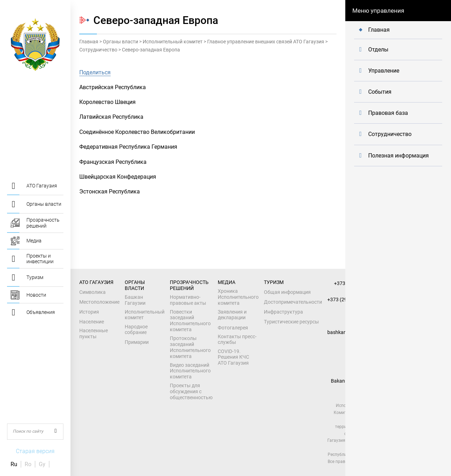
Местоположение (99, 302)
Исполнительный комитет (173, 42)
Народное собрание (136, 330)
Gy (42, 464)
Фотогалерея (233, 328)
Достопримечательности (293, 302)
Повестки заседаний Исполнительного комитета (190, 321)
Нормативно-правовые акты (188, 300)
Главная (89, 42)
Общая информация (287, 292)
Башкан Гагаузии (135, 300)
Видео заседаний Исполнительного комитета (190, 371)
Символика (92, 292)
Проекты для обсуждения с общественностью (191, 391)
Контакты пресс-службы (237, 339)
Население (92, 322)
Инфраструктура (283, 312)
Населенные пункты (94, 333)
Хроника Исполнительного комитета (238, 297)
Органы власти (121, 42)
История (89, 312)
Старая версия (35, 451)
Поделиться (95, 72)
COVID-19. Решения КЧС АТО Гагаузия (233, 357)
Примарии (137, 342)
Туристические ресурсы (291, 322)
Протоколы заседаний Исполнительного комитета (190, 347)
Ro (28, 464)
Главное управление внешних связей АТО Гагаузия (266, 42)
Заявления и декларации (232, 315)
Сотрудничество (98, 50)
